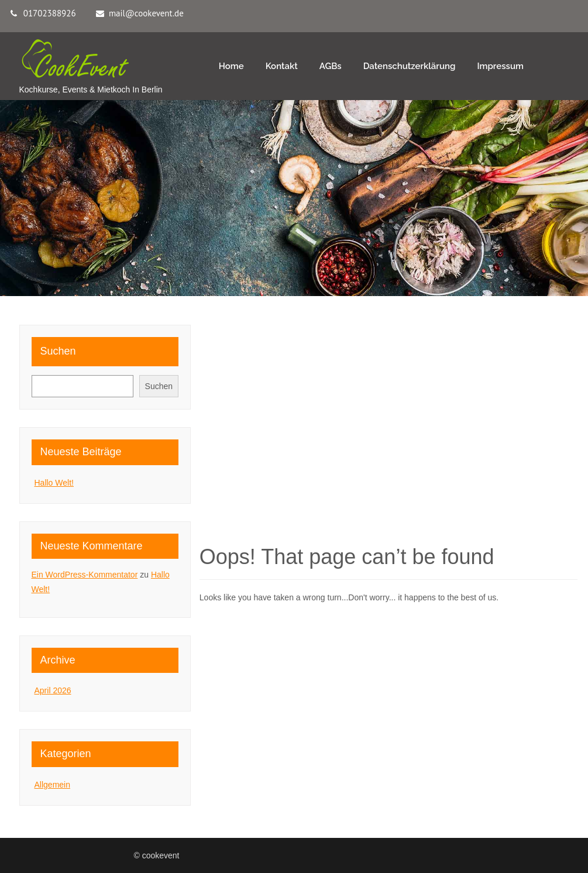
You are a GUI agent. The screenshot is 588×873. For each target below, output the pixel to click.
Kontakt (282, 66)
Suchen (58, 351)
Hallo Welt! (54, 483)
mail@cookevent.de (146, 13)
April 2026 (53, 690)
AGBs (331, 66)
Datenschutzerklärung (410, 66)
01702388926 (50, 13)
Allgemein (52, 785)
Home (231, 66)
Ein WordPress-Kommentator (85, 575)
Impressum (500, 66)
